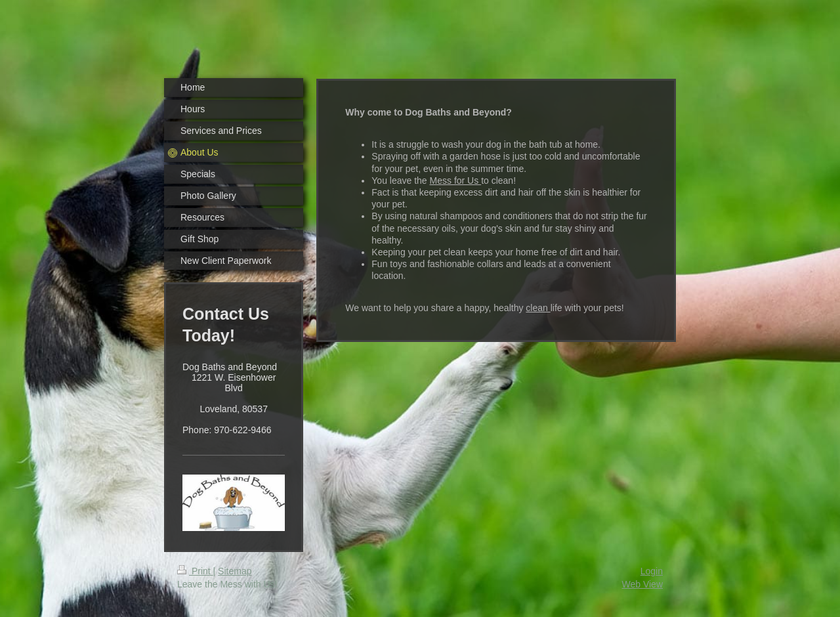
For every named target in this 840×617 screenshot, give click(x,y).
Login (652, 571)
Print (195, 571)
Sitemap (235, 571)
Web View (642, 584)
